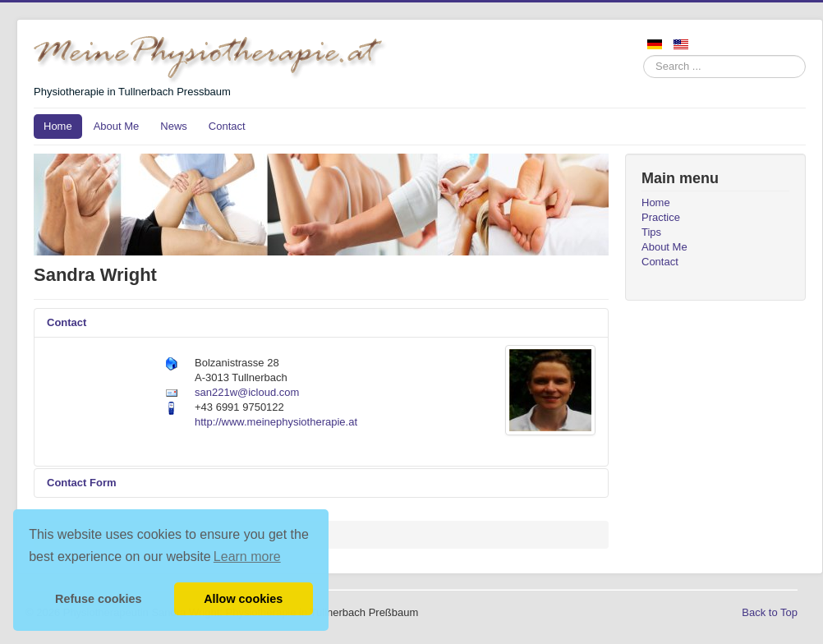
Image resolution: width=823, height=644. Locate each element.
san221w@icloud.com (247, 392)
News (174, 126)
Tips (651, 232)
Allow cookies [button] (243, 599)
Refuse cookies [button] (99, 599)
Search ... (644, 55)
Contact (227, 126)
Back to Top (770, 612)
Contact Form (82, 483)
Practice (661, 217)
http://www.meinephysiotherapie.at (276, 422)
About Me (117, 126)
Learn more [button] (247, 557)
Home (58, 126)
